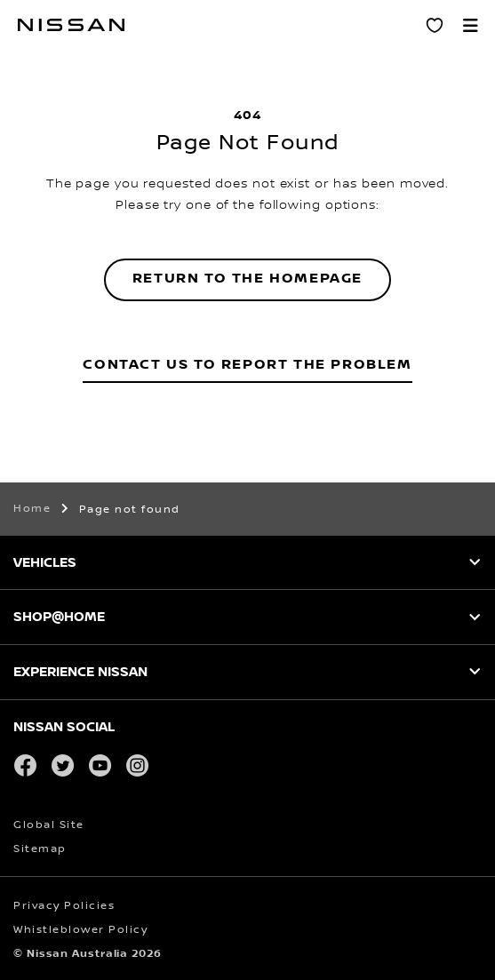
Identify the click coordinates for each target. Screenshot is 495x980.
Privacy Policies (64, 906)
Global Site (49, 825)
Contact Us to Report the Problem (247, 365)
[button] (470, 25)
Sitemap (40, 849)
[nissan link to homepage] (71, 25)
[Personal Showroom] (435, 25)
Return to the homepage (247, 279)
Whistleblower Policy (80, 930)
